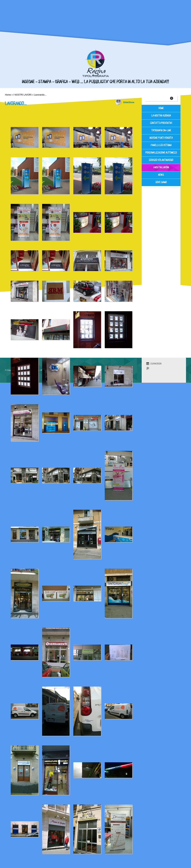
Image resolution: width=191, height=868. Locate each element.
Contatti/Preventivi (161, 123)
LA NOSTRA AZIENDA (161, 116)
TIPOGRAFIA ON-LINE (161, 131)
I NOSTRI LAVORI (22, 95)
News (161, 175)
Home (8, 95)
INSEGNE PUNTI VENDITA (161, 138)
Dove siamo (161, 182)
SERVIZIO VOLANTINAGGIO (161, 160)
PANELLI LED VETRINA (161, 145)
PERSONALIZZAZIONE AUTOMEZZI (161, 153)
